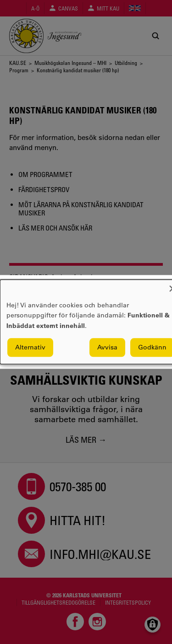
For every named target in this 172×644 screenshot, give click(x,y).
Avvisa (107, 348)
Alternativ (30, 348)
